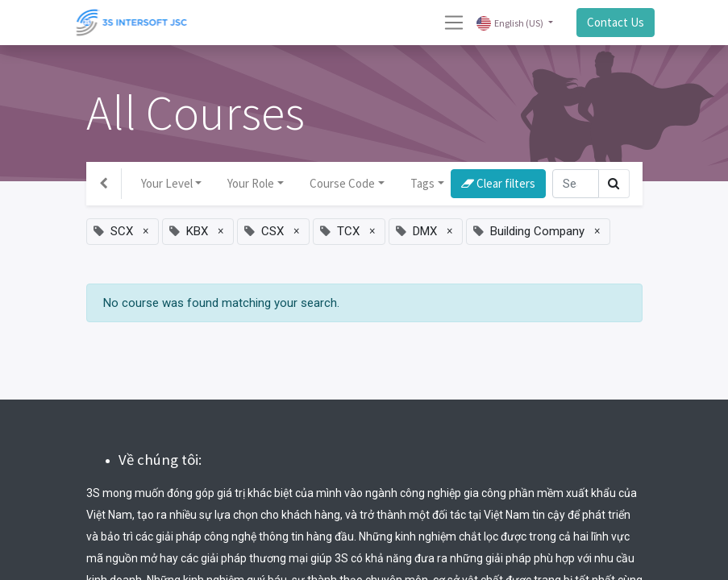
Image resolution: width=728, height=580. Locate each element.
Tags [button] (422, 183)
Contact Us (616, 22)
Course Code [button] (342, 183)
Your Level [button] (167, 183)
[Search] (576, 184)
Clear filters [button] (498, 183)
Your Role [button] (251, 183)
